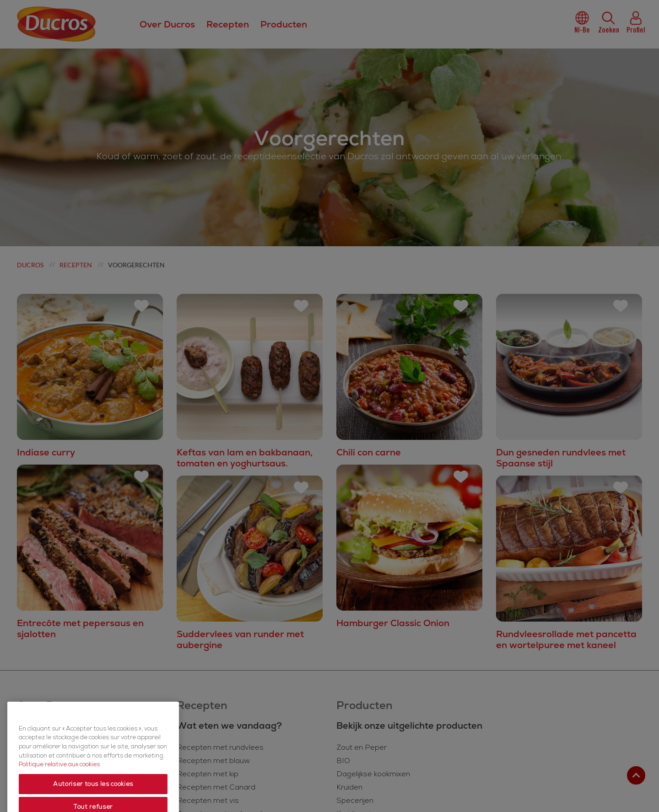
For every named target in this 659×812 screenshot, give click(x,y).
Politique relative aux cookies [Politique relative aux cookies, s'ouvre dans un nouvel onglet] (59, 783)
